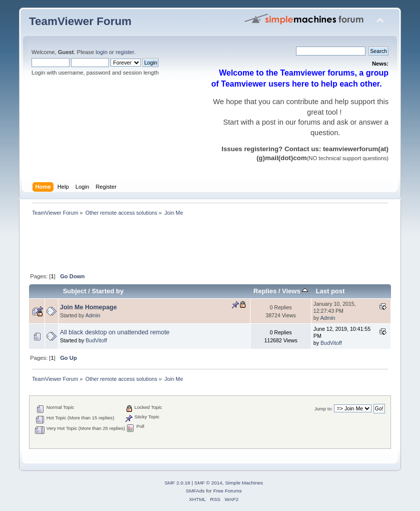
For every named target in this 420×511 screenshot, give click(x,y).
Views (295, 291)
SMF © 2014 (208, 483)
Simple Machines (244, 483)
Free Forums (227, 491)
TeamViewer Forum (80, 21)
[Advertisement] (211, 245)
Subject (75, 291)
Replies (265, 291)
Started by (108, 291)
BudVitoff (96, 340)
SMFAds (195, 491)
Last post (330, 291)
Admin (93, 315)
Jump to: (324, 409)
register (125, 52)
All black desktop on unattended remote (115, 332)
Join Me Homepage (88, 307)
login (101, 52)
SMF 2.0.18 (177, 483)
